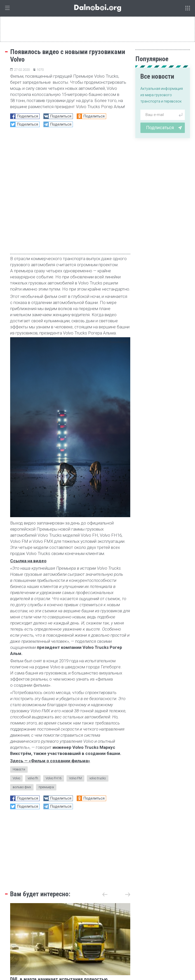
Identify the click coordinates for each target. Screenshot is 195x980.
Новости (19, 654)
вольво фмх (22, 672)
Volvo (16, 663)
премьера (46, 672)
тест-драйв (77, 913)
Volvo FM (75, 663)
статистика (102, 913)
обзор (122, 913)
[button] (128, 779)
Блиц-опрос (143, 913)
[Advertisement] (70, 733)
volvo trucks (98, 663)
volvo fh (33, 663)
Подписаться (164, 128)
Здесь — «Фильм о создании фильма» (50, 645)
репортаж (53, 913)
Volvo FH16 (54, 663)
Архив (119, 952)
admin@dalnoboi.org (90, 952)
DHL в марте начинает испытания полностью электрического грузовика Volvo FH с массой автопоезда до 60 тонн (59, 870)
